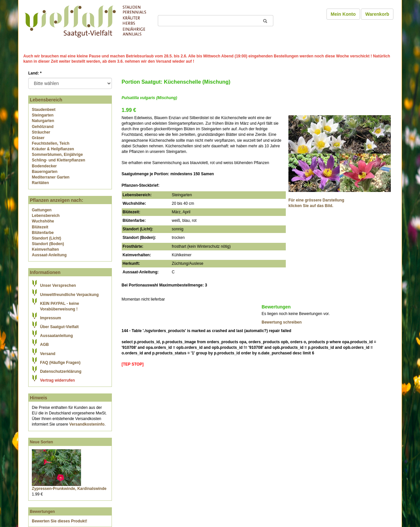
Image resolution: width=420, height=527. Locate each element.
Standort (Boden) (48, 244)
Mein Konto (343, 14)
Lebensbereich (46, 216)
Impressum (51, 318)
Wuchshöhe (43, 221)
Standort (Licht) (46, 238)
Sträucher (41, 132)
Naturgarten (43, 121)
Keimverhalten (45, 249)
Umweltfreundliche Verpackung (69, 295)
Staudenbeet (44, 110)
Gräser (38, 138)
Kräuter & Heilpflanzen (53, 149)
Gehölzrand (43, 127)
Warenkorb (377, 14)
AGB (44, 345)
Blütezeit (40, 227)
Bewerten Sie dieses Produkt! (60, 521)
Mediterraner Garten (51, 177)
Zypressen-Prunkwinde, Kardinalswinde (69, 489)
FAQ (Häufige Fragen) (60, 363)
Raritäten (40, 183)
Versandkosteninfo (87, 424)
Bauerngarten (45, 172)
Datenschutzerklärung (61, 371)
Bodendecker (44, 166)
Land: (35, 73)
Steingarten (43, 115)
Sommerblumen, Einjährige (57, 155)
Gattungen (42, 210)
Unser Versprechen (58, 285)
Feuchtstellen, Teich (51, 143)
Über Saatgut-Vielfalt (59, 327)
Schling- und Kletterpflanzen (59, 160)
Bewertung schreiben (282, 322)
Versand (48, 354)
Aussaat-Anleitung (49, 255)
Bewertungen (42, 512)
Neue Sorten (42, 442)
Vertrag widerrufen (57, 380)
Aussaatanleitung (56, 336)
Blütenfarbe (43, 233)
